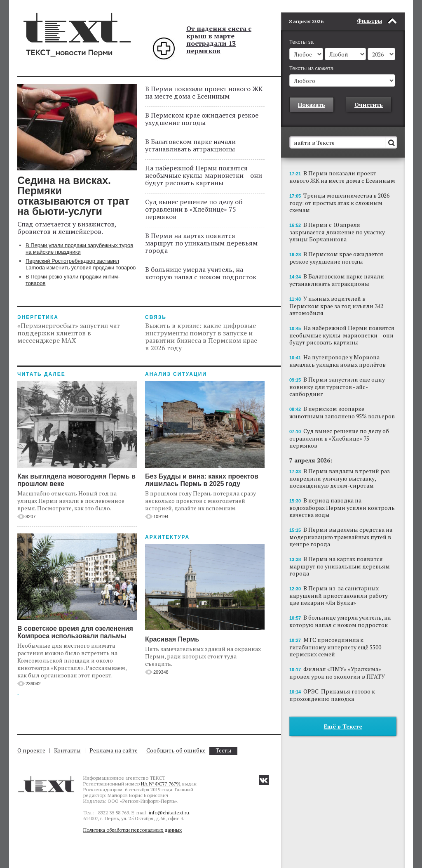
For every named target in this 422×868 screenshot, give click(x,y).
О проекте (31, 750)
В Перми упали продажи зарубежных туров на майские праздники (79, 249)
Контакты (67, 750)
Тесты (223, 751)
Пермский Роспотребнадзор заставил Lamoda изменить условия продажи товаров (81, 264)
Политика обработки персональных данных (132, 830)
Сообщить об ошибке (176, 750)
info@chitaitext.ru (169, 813)
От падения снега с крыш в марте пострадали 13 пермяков (219, 40)
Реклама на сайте (114, 750)
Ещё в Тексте (343, 714)
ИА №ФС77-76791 (161, 784)
